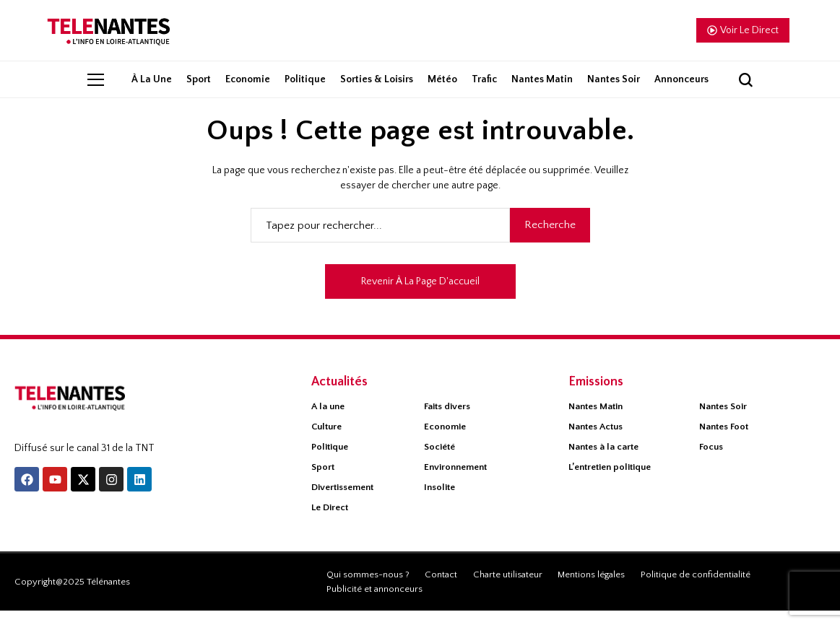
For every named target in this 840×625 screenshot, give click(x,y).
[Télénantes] (91, 417)
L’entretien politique (610, 481)
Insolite (440, 502)
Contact (441, 589)
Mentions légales (591, 589)
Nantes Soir (723, 421)
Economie (445, 441)
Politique (330, 461)
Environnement (455, 481)
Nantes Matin (596, 421)
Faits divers (447, 421)
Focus (711, 461)
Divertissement (342, 502)
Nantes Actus (596, 441)
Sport (323, 481)
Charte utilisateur (508, 589)
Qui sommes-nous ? (368, 589)
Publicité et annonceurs (374, 603)
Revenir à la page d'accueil (420, 296)
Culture (326, 441)
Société (440, 461)
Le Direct (330, 522)
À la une (328, 421)
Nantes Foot (724, 441)
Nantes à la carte (603, 461)
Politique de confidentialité (696, 589)
